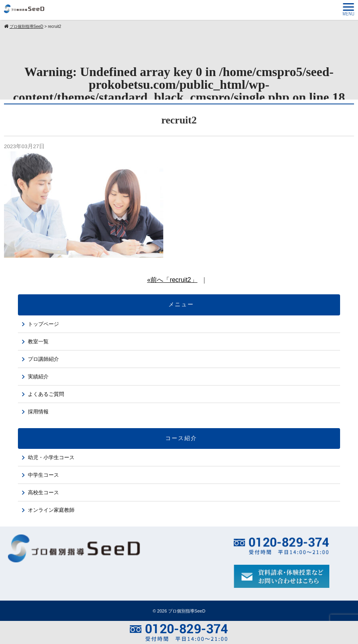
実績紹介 (38, 377)
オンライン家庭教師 (51, 510)
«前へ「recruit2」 (172, 280)
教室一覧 (38, 342)
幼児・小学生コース (51, 457)
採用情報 (38, 412)
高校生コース (43, 492)
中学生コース (43, 475)
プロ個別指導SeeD (187, 611)
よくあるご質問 (46, 394)
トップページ (43, 324)
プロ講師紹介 (43, 359)
